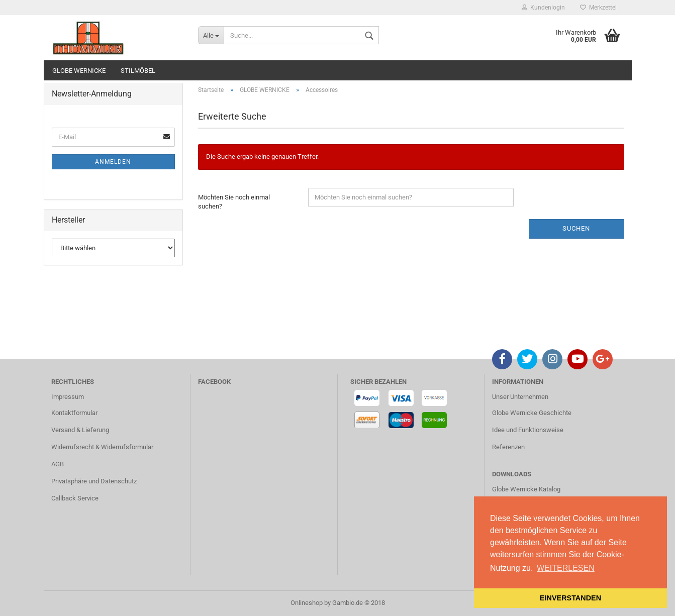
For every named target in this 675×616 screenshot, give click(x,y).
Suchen (576, 228)
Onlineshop (307, 603)
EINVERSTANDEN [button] (570, 598)
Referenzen (508, 447)
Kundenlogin (543, 8)
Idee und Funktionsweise (528, 430)
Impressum (68, 397)
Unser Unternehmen (520, 397)
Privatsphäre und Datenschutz (94, 481)
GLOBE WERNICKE (79, 71)
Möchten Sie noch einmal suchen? (234, 202)
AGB (58, 464)
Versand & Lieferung (80, 430)
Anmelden (113, 162)
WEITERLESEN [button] (566, 568)
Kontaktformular (74, 413)
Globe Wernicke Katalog (526, 489)
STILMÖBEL (138, 71)
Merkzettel (598, 8)
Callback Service (75, 498)
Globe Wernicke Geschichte (532, 413)
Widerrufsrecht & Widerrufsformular (102, 447)
